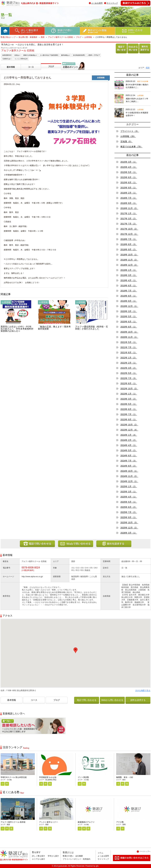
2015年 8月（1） (129, 182)
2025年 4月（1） (129, 497)
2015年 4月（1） (129, 167)
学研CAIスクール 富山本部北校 (14, 777)
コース (25, 71)
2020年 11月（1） (129, 337)
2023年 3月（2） (129, 399)
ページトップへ (145, 851)
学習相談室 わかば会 (48, 777)
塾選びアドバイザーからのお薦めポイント (72, 74)
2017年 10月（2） (129, 229)
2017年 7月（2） (129, 224)
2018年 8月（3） (129, 244)
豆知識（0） (127, 141)
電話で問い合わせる (121, 53)
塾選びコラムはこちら (133, 6)
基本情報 (6, 71)
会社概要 (79, 856)
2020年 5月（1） (129, 316)
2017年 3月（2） (129, 219)
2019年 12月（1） (129, 306)
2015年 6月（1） (129, 177)
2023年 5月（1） (129, 404)
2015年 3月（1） (129, 162)
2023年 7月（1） (129, 414)
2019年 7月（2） (129, 291)
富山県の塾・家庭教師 (28, 37)
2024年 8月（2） (129, 466)
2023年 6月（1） (129, 409)
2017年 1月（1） (129, 213)
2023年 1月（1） (129, 394)
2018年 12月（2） (129, 265)
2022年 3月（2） (129, 368)
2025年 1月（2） (129, 486)
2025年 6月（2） (129, 507)
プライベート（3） (130, 131)
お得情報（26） (128, 136)
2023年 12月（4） (129, 430)
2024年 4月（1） (129, 445)
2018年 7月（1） (129, 239)
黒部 (43, 37)
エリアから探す (39, 859)
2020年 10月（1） (129, 332)
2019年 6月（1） (129, 286)
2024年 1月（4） (129, 435)
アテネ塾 (120, 822)
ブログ (79, 37)
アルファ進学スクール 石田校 (60, 37)
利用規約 (87, 859)
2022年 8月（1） (129, 383)
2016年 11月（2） (129, 208)
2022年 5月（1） (129, 373)
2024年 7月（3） (129, 461)
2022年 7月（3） (129, 378)
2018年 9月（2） (129, 249)
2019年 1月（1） (129, 270)
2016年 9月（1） (129, 203)
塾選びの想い (68, 856)
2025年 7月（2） (129, 512)
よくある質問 (97, 3)
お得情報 (88, 37)
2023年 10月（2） (129, 425)
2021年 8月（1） (129, 353)
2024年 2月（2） (129, 440)
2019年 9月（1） (129, 301)
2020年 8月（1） (129, 327)
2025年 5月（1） (129, 502)
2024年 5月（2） (129, 450)
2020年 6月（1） (129, 322)
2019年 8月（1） (129, 296)
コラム (100, 853)
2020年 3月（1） (129, 311)
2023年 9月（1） (129, 419)
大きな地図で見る (143, 690)
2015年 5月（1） (129, 172)
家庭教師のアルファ (86, 822)
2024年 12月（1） (129, 481)
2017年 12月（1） (129, 234)
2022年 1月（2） (129, 358)
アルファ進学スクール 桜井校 (13, 822)
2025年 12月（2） (129, 528)
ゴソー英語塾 (83, 777)
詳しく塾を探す (39, 856)
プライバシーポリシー (72, 859)
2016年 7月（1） (129, 198)
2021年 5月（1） (129, 342)
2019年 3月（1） (129, 275)
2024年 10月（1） (129, 471)
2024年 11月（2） (129, 476)
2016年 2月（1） (129, 193)
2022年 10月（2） (129, 389)
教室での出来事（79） (132, 147)
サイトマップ (112, 3)
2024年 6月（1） (129, 456)
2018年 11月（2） (129, 260)
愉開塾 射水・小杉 (125, 777)
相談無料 (5, 736)
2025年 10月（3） (129, 523)
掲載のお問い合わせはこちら (129, 862)
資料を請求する (144, 53)
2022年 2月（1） (129, 363)
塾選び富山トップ (8, 37)
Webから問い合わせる (133, 53)
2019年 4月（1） (129, 280)
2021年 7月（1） (129, 347)
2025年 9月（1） (129, 517)
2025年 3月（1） (129, 492)
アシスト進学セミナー (49, 822)
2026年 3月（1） (129, 533)
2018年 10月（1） (129, 255)
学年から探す (53, 856)
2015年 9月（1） (129, 188)
